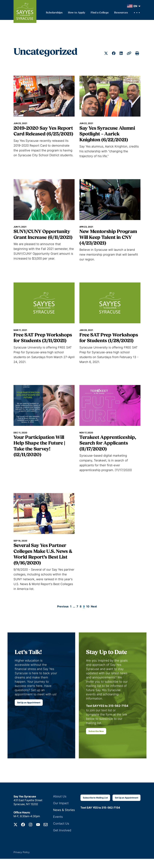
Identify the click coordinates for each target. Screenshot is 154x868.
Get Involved (62, 840)
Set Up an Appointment (29, 704)
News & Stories (64, 820)
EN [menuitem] (135, 6)
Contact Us (62, 833)
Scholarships (54, 13)
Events (59, 826)
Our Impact (61, 813)
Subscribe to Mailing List (95, 808)
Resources (121, 13)
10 (88, 606)
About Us (60, 806)
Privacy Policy (22, 861)
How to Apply (77, 13)
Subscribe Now (96, 741)
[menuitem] (133, 6)
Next (94, 606)
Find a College (100, 13)
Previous (63, 606)
